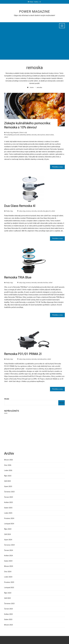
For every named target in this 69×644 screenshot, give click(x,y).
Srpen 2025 (8, 486)
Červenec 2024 (9, 545)
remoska (34, 135)
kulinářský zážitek (25, 135)
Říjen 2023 (8, 593)
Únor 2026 (8, 465)
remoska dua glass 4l (44, 211)
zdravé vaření (50, 135)
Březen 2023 (8, 625)
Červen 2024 (8, 550)
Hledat (7, 399)
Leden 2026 (8, 470)
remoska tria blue (43, 283)
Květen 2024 (8, 556)
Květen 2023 (8, 614)
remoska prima (42, 359)
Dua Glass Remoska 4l (20, 206)
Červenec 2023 (9, 604)
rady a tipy (22, 211)
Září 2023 (7, 598)
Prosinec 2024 (9, 518)
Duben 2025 (8, 508)
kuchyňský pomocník (13, 135)
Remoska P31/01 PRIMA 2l (23, 354)
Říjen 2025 (8, 476)
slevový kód (41, 135)
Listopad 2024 (9, 524)
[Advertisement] (34, 45)
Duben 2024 (8, 561)
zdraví (6, 137)
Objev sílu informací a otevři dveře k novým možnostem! (34, 15)
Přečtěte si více (57, 167)
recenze (28, 211)
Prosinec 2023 (9, 582)
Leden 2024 (8, 577)
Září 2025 (7, 481)
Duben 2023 (8, 619)
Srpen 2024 (8, 540)
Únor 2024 (8, 572)
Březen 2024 (8, 566)
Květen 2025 (8, 502)
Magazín (16, 132)
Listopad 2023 (9, 588)
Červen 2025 (8, 497)
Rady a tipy (9, 132)
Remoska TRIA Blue (18, 277)
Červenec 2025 (9, 492)
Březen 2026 (8, 460)
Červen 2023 (8, 609)
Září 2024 (7, 534)
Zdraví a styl (23, 132)
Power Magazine (34, 11)
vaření (53, 211)
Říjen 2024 (8, 529)
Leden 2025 (8, 513)
